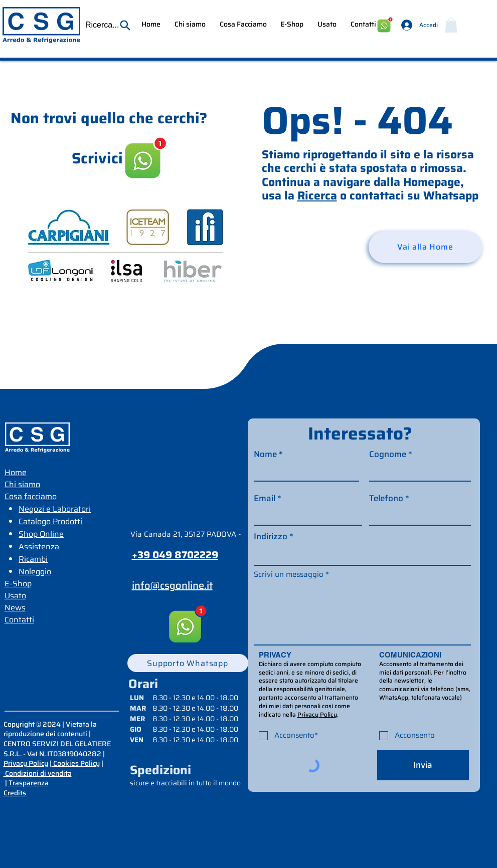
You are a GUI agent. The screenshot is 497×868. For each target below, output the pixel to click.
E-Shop (18, 584)
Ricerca (317, 195)
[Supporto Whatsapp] (188, 663)
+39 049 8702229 (175, 555)
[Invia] (423, 765)
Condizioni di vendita (38, 773)
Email (265, 498)
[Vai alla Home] (426, 247)
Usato (15, 596)
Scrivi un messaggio (289, 575)
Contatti (19, 620)
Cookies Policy (76, 763)
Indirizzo (271, 536)
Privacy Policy (26, 763)
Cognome (388, 454)
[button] (108, 25)
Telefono (386, 498)
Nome (265, 454)
